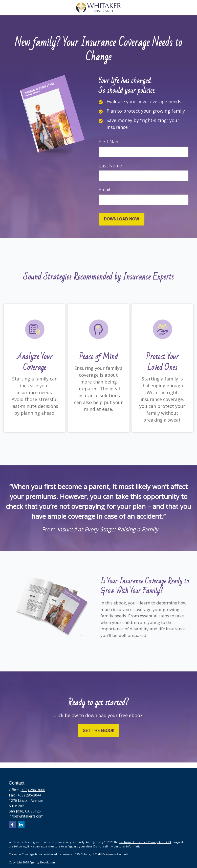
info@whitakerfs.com (26, 816)
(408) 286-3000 (33, 790)
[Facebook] (12, 824)
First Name (111, 142)
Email (104, 190)
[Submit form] (122, 219)
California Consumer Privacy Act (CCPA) (146, 842)
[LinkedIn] (21, 824)
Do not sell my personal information (118, 846)
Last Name (110, 166)
